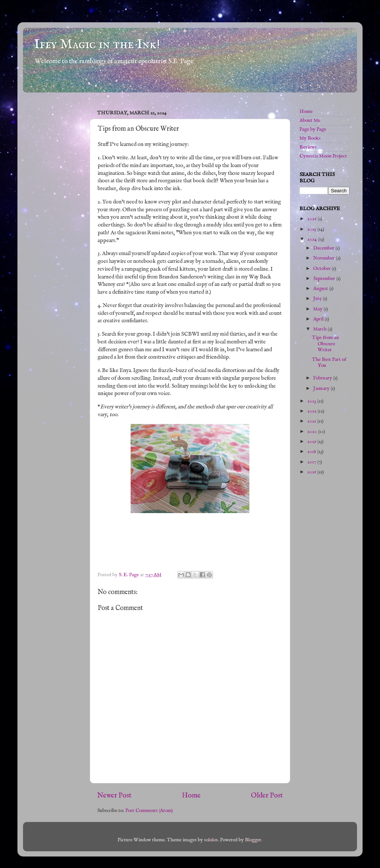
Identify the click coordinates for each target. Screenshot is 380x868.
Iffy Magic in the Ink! (97, 45)
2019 (312, 442)
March (320, 329)
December (324, 248)
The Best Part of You (329, 363)
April (319, 319)
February (323, 378)
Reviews (308, 147)
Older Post (267, 796)
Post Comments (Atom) (149, 811)
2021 (312, 421)
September (325, 279)
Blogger (253, 840)
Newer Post (114, 796)
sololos (211, 840)
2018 (312, 452)
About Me (310, 120)
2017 (312, 462)
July (318, 299)
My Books (310, 138)
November (325, 258)
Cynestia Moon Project (323, 156)
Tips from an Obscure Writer (325, 344)
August (321, 289)
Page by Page (313, 129)
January (322, 389)
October (322, 269)
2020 (313, 432)
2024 (313, 239)
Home (191, 796)
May (318, 309)
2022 (312, 411)
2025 (312, 229)
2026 (312, 219)
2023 (312, 401)
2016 (312, 472)
